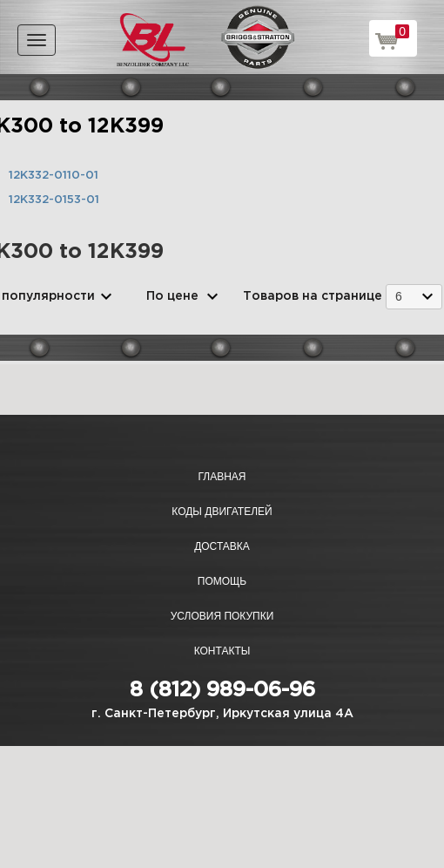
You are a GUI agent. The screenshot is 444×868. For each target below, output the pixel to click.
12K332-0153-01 (54, 200)
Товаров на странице (313, 296)
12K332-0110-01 (54, 176)
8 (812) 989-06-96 (222, 690)
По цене (172, 296)
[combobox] (414, 297)
